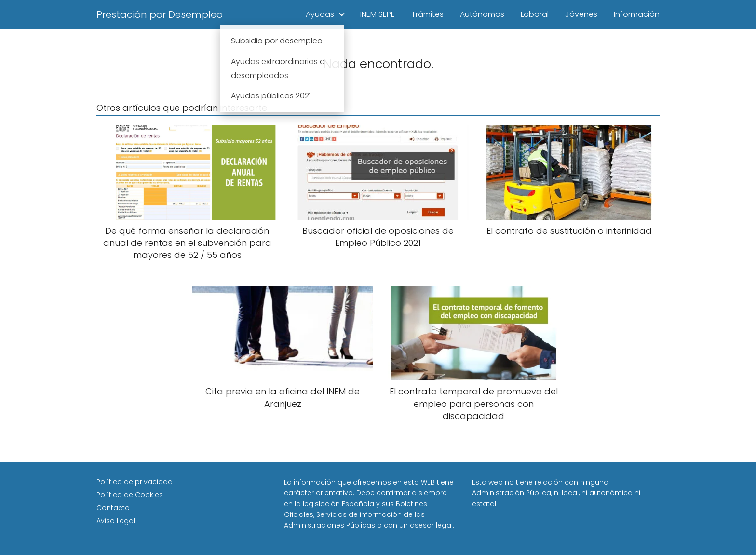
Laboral (535, 14)
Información (637, 14)
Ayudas (320, 14)
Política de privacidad (135, 482)
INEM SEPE (378, 14)
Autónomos (482, 14)
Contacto (113, 508)
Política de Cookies (130, 495)
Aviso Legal (116, 521)
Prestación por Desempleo (160, 14)
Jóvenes (581, 14)
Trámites (427, 14)
